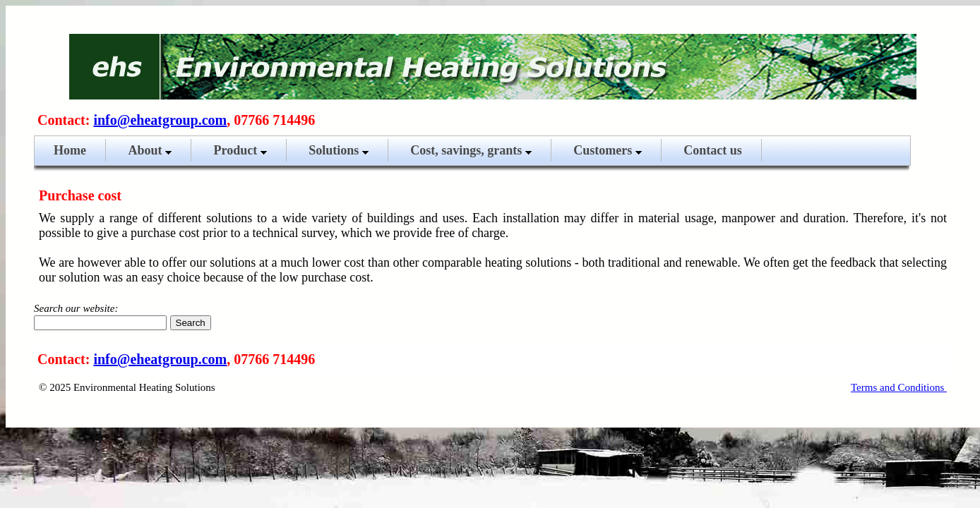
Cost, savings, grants (471, 150)
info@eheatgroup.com (160, 120)
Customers (608, 150)
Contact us (713, 150)
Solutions (339, 150)
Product (240, 150)
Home (70, 150)
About (150, 150)
